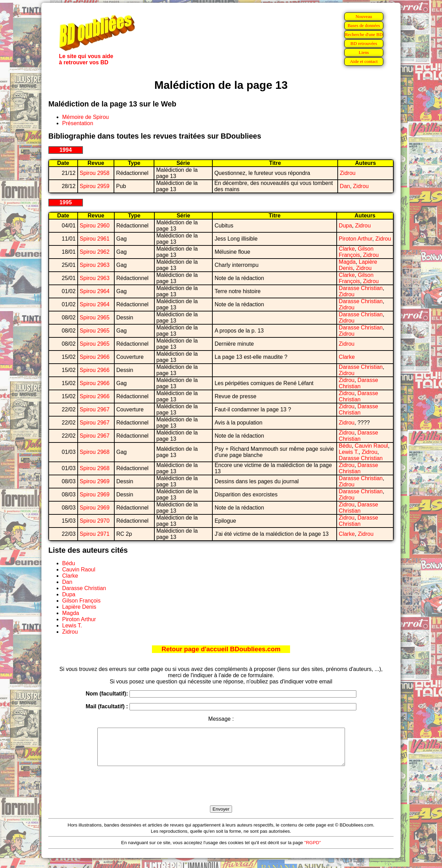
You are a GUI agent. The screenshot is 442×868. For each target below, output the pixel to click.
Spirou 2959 (95, 186)
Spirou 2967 (95, 409)
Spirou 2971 (95, 534)
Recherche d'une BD (364, 34)
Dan (345, 186)
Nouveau (364, 16)
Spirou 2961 (95, 239)
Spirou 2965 (95, 318)
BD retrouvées (364, 43)
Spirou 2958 (95, 173)
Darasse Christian (361, 288)
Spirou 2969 (95, 481)
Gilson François (356, 252)
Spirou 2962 (95, 252)
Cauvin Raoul (371, 446)
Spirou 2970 (95, 521)
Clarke (347, 249)
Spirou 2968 (95, 452)
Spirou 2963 (95, 265)
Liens (364, 52)
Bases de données (364, 25)
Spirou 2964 (95, 291)
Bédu (345, 446)
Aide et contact (364, 61)
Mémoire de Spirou (85, 117)
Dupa (345, 226)
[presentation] (221, 794)
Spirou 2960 (95, 226)
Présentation (78, 123)
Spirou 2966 (95, 357)
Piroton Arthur (355, 239)
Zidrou (348, 173)
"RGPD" (313, 850)
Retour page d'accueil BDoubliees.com (221, 649)
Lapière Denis (79, 607)
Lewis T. (349, 452)
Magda (347, 262)
